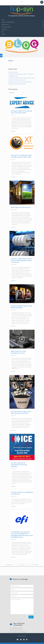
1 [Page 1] (13, 565)
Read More (13, 131)
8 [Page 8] (27, 565)
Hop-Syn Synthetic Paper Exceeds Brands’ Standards (22, 307)
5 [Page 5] (20, 565)
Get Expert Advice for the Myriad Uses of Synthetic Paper (21, 112)
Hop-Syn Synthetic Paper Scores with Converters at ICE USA (21, 412)
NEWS (3, 32)
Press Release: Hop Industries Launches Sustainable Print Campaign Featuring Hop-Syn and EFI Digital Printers (22, 535)
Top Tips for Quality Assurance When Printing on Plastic (22, 78)
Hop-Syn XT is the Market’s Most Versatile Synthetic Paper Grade (21, 156)
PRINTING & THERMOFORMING (8, 22)
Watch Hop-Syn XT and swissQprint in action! (18, 352)
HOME (3, 20)
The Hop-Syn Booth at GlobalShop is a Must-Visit (22, 493)
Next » (37, 565)
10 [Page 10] (33, 565)
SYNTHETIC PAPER (5, 25)
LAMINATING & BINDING (6, 27)
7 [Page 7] (25, 565)
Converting (4, 29)
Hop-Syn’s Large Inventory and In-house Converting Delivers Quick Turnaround (22, 260)
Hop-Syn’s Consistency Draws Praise (17, 80)
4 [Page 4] (18, 565)
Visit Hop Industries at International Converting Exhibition (19, 465)
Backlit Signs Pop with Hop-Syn (21, 207)
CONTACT (3, 34)
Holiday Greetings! (13, 72)
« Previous (8, 565)
